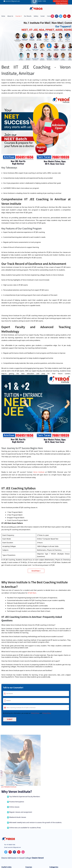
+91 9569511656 (11, 845)
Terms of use (35, 713)
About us (10, 16)
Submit (10, 719)
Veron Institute (39, 472)
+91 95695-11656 (41, 1)
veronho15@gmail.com (13, 1)
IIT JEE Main (32, 593)
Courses (19, 16)
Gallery (36, 16)
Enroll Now (36, 571)
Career (43, 16)
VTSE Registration (62, 3)
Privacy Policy (47, 713)
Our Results (28, 16)
